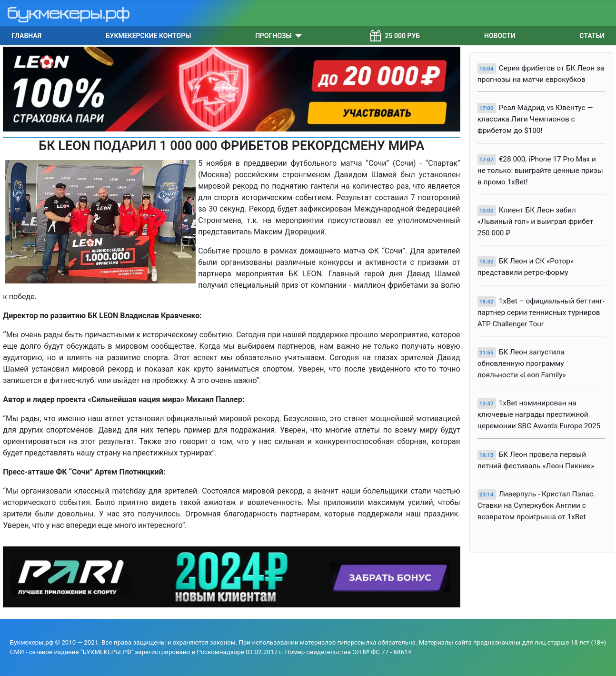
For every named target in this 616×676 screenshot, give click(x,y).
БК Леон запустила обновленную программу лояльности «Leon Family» (522, 363)
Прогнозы (273, 36)
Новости (500, 36)
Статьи (592, 36)
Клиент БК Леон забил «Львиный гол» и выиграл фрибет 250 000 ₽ (536, 222)
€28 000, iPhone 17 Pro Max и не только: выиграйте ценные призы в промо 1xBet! (540, 171)
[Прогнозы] (297, 36)
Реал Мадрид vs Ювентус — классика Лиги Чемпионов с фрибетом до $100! (535, 119)
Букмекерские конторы (148, 36)
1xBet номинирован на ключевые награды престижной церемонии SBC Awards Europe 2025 (539, 414)
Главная (26, 36)
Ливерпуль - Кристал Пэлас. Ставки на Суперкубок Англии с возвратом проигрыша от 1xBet (536, 505)
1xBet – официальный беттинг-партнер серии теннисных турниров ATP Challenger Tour (541, 313)
